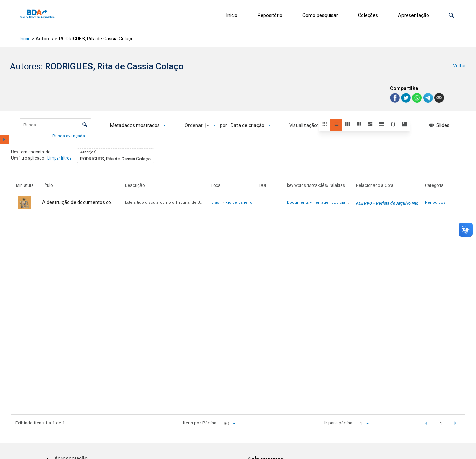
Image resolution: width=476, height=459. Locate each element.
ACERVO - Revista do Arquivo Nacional (392, 203)
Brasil (216, 203)
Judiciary (340, 203)
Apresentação (414, 15)
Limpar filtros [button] (60, 158)
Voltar (459, 66)
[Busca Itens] (55, 125)
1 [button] (441, 423)
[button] (451, 15)
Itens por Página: (200, 423)
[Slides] (439, 125)
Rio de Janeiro (239, 203)
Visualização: (304, 125)
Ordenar (194, 125)
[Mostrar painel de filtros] (4, 140)
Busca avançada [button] (69, 136)
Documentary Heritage (308, 203)
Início (232, 15)
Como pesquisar (320, 15)
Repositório (270, 15)
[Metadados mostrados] (138, 125)
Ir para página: (339, 423)
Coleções (368, 15)
